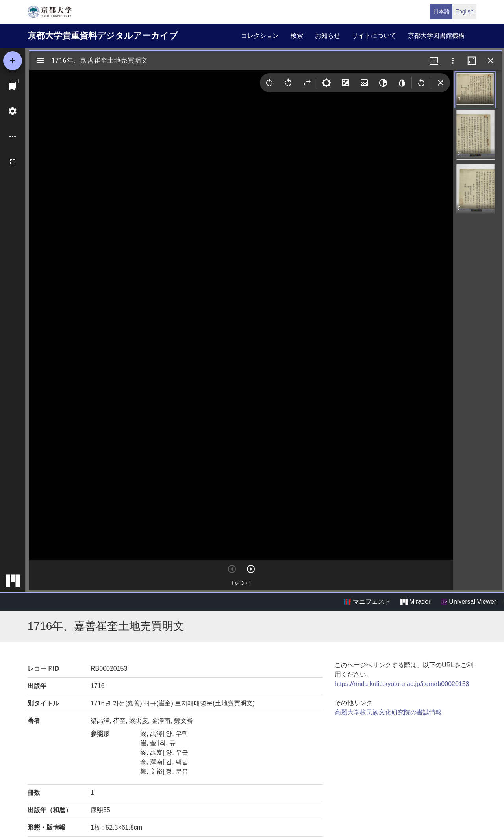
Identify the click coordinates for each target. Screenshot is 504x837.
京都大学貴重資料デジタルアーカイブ (103, 36)
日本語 (441, 11)
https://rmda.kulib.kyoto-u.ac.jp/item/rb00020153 (402, 684)
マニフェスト (367, 602)
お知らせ (328, 36)
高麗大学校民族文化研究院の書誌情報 (388, 712)
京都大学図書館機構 (436, 36)
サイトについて (374, 36)
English (465, 11)
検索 (297, 36)
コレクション (260, 36)
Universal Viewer (469, 602)
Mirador (415, 602)
